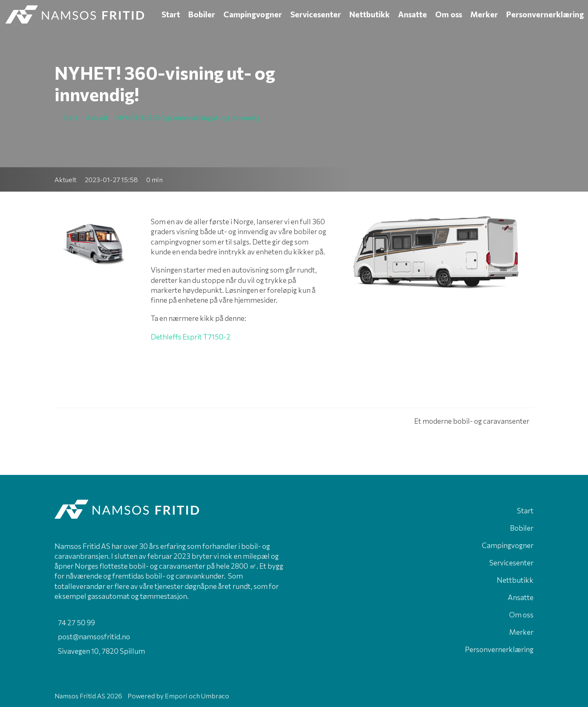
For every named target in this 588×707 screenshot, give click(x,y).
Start (171, 14)
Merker (484, 14)
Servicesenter (316, 14)
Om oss (449, 14)
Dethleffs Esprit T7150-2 (191, 337)
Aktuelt (65, 179)
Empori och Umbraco (197, 696)
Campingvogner (253, 14)
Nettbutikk (370, 14)
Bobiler (202, 14)
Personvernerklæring (545, 14)
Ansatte (413, 14)
